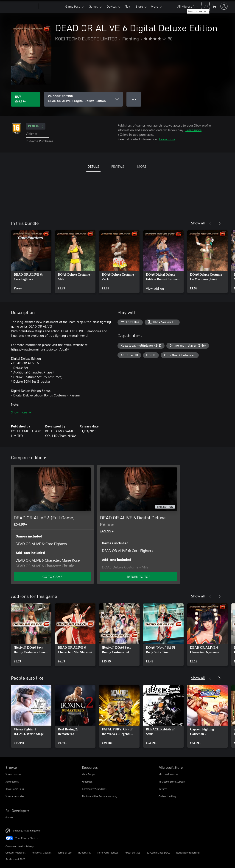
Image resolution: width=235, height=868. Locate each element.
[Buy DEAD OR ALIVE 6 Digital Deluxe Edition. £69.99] (26, 99)
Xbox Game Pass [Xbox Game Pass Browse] (15, 789)
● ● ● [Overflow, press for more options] (134, 99)
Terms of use (65, 852)
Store (139, 6)
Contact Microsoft (15, 852)
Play (127, 6)
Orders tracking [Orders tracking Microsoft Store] (167, 796)
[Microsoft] (21, 6)
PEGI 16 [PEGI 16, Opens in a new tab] (36, 126)
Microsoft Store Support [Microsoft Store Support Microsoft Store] (172, 782)
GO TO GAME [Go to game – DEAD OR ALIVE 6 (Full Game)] (52, 577)
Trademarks (84, 852)
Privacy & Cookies (42, 852)
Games (93, 6)
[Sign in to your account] (224, 6)
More (154, 6)
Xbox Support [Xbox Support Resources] (89, 774)
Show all (198, 223)
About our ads (132, 852)
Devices (112, 6)
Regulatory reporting (188, 852)
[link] (31, 262)
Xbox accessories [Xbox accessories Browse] (15, 796)
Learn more (193, 130)
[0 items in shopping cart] (214, 6)
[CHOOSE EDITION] (83, 99)
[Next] (219, 223)
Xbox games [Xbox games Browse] (12, 782)
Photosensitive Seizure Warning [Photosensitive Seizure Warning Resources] (100, 796)
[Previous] (210, 223)
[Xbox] (52, 6)
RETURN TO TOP (139, 577)
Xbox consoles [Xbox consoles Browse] (13, 774)
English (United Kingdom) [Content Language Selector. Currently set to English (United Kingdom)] (26, 830)
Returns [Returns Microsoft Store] (163, 789)
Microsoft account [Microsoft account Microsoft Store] (169, 774)
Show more (21, 412)
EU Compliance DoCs (158, 852)
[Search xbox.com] (205, 6)
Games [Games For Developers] (9, 817)
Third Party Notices (108, 852)
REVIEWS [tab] (118, 166)
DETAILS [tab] (93, 166)
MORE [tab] (142, 166)
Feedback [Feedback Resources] (87, 782)
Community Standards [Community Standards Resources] (94, 789)
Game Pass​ (73, 6)
